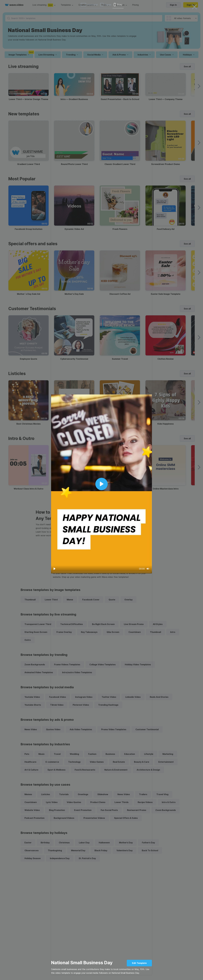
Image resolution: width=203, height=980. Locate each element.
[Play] (55, 569)
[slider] (101, 572)
